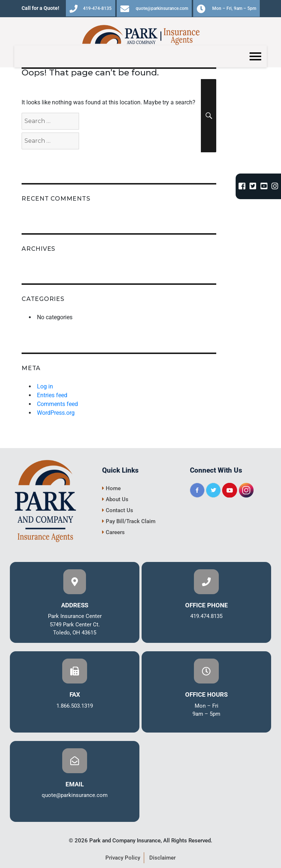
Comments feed (57, 404)
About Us (115, 499)
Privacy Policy (123, 858)
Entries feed (52, 395)
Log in (45, 386)
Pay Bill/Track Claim (129, 521)
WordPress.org (56, 413)
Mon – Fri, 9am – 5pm (226, 9)
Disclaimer (162, 858)
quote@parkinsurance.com (154, 9)
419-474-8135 (91, 9)
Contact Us (118, 510)
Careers (113, 532)
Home (111, 488)
